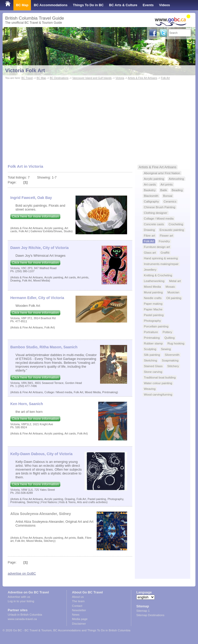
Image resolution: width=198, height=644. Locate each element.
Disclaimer (79, 624)
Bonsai (168, 196)
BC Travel (27, 78)
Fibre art (149, 235)
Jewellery (150, 269)
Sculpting (150, 349)
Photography (152, 321)
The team (78, 601)
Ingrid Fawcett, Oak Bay (31, 198)
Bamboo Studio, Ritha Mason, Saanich (44, 347)
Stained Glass (153, 366)
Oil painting (174, 298)
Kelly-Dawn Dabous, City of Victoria (41, 454)
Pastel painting (154, 315)
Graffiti (165, 252)
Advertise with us (19, 597)
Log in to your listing (21, 601)
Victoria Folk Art (25, 70)
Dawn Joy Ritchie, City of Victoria (39, 248)
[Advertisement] (99, 119)
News (76, 615)
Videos (164, 5)
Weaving (150, 389)
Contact (77, 606)
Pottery (167, 332)
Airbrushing (176, 179)
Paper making (153, 304)
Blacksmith (151, 196)
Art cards (150, 184)
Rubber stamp (153, 343)
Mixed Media (152, 287)
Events (148, 5)
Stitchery (173, 366)
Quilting (170, 338)
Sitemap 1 (143, 611)
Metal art (175, 281)
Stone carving (153, 372)
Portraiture (151, 332)
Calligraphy (151, 201)
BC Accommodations (51, 5)
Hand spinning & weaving (161, 258)
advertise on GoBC (22, 573)
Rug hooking (176, 343)
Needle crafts (153, 298)
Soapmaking (170, 360)
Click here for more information (35, 216)
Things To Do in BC (88, 5)
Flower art (167, 235)
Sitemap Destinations (150, 615)
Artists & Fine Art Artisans (143, 78)
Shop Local (14, 15)
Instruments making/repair (161, 264)
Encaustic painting (172, 230)
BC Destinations (59, 78)
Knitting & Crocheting (158, 275)
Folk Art (165, 78)
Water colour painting (158, 383)
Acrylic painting (154, 179)
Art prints (167, 184)
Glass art (150, 252)
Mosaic (170, 287)
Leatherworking (154, 281)
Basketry (150, 190)
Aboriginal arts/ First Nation (162, 173)
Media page (80, 619)
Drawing (149, 230)
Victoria (120, 78)
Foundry (164, 241)
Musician (173, 292)
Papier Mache (153, 309)
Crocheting (176, 224)
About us (78, 597)
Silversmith (172, 355)
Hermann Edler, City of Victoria (37, 298)
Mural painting (153, 292)
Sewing (166, 349)
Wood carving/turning (158, 394)
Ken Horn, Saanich (27, 404)
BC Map (22, 5)
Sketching (150, 360)
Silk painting (152, 355)
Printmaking (152, 338)
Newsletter (79, 610)
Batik (164, 190)
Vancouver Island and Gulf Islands (92, 78)
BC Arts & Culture (123, 5)
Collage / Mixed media (159, 218)
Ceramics (170, 201)
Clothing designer (156, 213)
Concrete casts (154, 224)
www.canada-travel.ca (22, 619)
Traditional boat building (160, 377)
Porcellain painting (156, 326)
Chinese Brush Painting (160, 207)
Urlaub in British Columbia (25, 615)
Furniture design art (157, 247)
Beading (177, 190)
